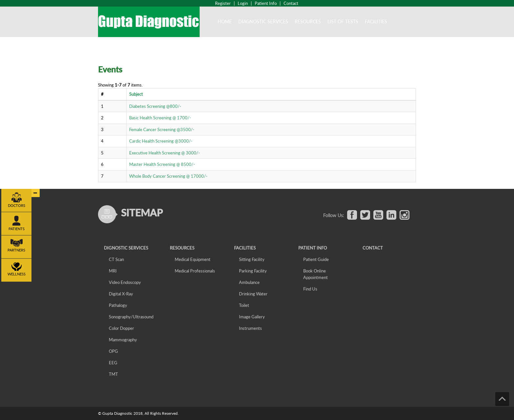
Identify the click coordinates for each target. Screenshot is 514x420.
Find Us (310, 289)
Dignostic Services (126, 248)
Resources (308, 21)
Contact (291, 3)
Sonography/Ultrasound (131, 317)
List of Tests (343, 21)
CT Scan (116, 259)
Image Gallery (252, 317)
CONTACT (373, 248)
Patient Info (266, 3)
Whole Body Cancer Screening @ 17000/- (168, 176)
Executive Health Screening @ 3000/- (165, 153)
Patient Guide (316, 259)
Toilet (244, 305)
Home (225, 21)
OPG (113, 351)
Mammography (123, 340)
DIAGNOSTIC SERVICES (263, 21)
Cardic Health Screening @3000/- (161, 141)
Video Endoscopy (125, 282)
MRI (113, 271)
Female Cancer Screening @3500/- (162, 130)
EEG (113, 363)
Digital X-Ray (121, 294)
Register (223, 3)
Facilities (376, 21)
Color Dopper (121, 328)
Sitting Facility (252, 259)
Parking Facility (253, 271)
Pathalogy (118, 305)
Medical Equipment (193, 259)
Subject (136, 94)
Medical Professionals (195, 271)
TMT (113, 374)
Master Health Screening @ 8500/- (162, 164)
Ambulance (249, 282)
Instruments (250, 328)
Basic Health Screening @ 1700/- (160, 118)
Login (243, 3)
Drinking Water (253, 294)
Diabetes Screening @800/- (155, 106)
